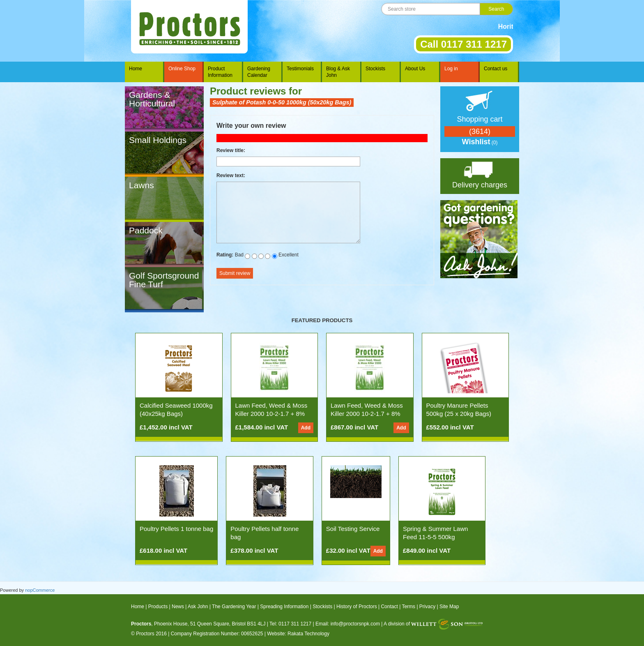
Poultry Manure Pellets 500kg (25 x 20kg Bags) (459, 410)
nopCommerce (40, 590)
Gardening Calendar (259, 72)
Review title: (231, 150)
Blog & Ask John (338, 72)
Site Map (449, 607)
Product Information (220, 72)
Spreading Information (284, 607)
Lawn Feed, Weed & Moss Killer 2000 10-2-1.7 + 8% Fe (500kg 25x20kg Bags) (367, 414)
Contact (389, 607)
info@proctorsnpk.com (355, 624)
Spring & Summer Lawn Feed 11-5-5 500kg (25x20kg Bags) (435, 537)
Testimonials (300, 69)
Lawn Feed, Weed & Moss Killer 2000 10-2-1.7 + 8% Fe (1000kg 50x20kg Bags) (272, 414)
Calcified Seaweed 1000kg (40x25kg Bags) (176, 410)
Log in (451, 69)
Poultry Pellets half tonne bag (264, 533)
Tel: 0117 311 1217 (290, 624)
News (178, 607)
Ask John (198, 607)
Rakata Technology (308, 634)
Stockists (375, 69)
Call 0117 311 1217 (463, 44)
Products (158, 607)
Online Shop (182, 69)
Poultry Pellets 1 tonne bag (176, 529)
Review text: (231, 175)
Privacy (427, 607)
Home (136, 69)
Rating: (225, 255)
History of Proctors (357, 607)
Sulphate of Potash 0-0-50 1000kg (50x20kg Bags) (282, 102)
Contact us (496, 69)
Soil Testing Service (353, 529)
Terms (408, 607)
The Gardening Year (234, 607)
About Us (415, 69)
